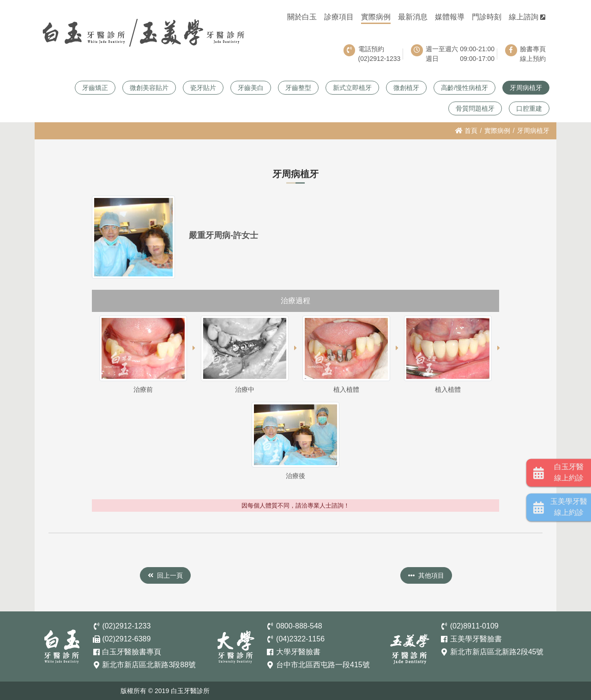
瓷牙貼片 (203, 88)
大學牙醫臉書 (298, 652)
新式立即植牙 (352, 88)
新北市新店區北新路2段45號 (497, 652)
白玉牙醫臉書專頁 (132, 652)
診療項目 (339, 17)
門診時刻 (487, 17)
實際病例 (376, 17)
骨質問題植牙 (475, 108)
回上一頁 (165, 575)
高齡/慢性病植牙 (464, 88)
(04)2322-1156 (300, 639)
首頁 (466, 131)
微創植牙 (406, 88)
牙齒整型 (298, 88)
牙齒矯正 (95, 88)
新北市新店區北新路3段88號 (149, 665)
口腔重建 (529, 108)
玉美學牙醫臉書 (476, 639)
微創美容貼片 (149, 88)
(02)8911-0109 (474, 626)
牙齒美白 (251, 88)
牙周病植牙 (526, 88)
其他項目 (426, 575)
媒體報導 (450, 17)
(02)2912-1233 (126, 626)
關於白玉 (302, 17)
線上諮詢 (527, 17)
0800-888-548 (299, 626)
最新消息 (413, 17)
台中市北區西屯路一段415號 (323, 665)
